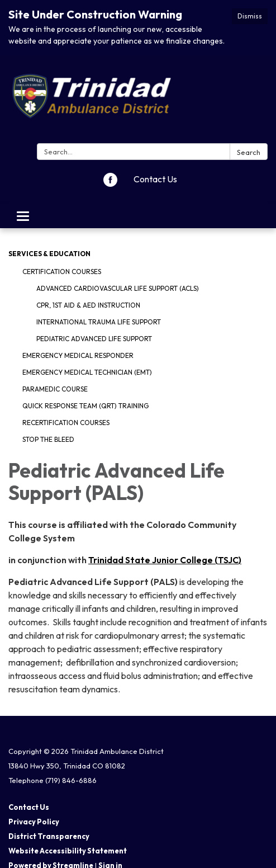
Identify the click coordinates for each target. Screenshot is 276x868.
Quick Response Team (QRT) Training (85, 406)
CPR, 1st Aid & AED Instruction (88, 305)
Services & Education (49, 254)
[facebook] (110, 183)
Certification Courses (62, 272)
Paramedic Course (55, 389)
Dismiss (250, 16)
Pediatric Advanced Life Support (94, 339)
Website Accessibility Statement (68, 851)
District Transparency (49, 836)
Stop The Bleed (48, 439)
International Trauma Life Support (99, 322)
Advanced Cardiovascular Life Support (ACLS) (118, 288)
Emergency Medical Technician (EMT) (87, 372)
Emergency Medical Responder (78, 355)
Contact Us (155, 179)
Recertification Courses (66, 423)
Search (249, 152)
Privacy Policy (34, 822)
